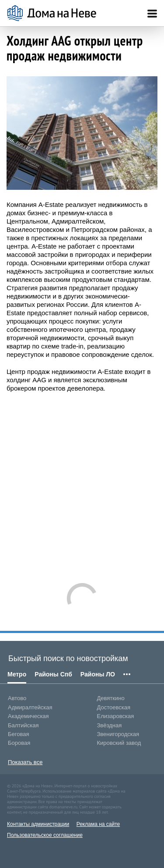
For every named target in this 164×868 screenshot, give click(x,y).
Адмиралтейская (30, 707)
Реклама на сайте (98, 824)
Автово (17, 698)
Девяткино (111, 698)
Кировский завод (119, 743)
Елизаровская (116, 716)
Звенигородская (118, 734)
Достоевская (114, 707)
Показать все (25, 762)
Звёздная (110, 725)
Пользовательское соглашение (45, 835)
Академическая (28, 716)
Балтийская (23, 725)
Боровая (19, 743)
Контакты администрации (38, 824)
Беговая (18, 734)
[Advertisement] (82, 483)
